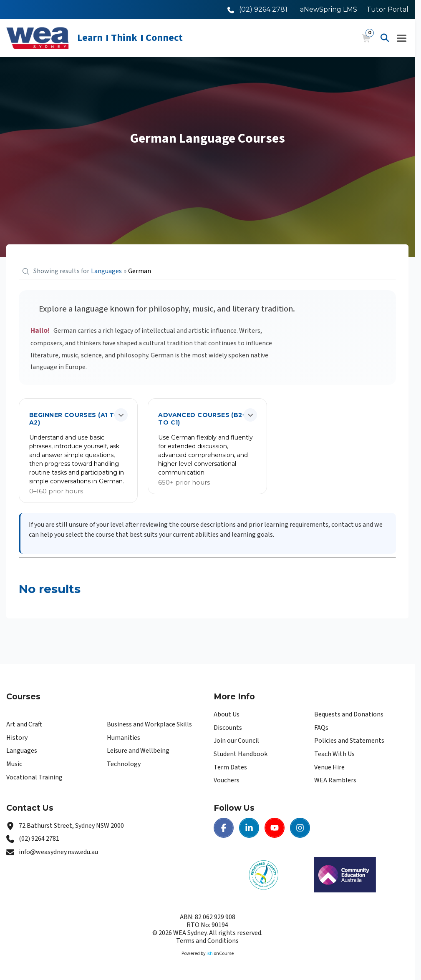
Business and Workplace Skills (149, 724)
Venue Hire (329, 767)
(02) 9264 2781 (39, 839)
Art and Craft (24, 724)
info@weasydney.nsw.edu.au (58, 852)
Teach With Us (334, 754)
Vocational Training (34, 777)
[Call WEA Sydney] (257, 9)
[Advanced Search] (385, 38)
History (17, 738)
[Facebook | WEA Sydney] (224, 828)
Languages (22, 751)
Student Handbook (241, 754)
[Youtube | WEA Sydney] (275, 828)
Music (14, 764)
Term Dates (230, 767)
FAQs (321, 728)
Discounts (228, 728)
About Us (227, 714)
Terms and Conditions (207, 941)
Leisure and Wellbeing (138, 751)
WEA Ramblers (335, 780)
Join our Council (236, 741)
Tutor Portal (387, 9)
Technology (124, 764)
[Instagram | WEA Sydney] (300, 828)
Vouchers (227, 780)
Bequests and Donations (349, 714)
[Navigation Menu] (402, 38)
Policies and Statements (349, 741)
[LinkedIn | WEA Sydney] (249, 828)
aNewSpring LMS (329, 9)
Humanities (124, 738)
